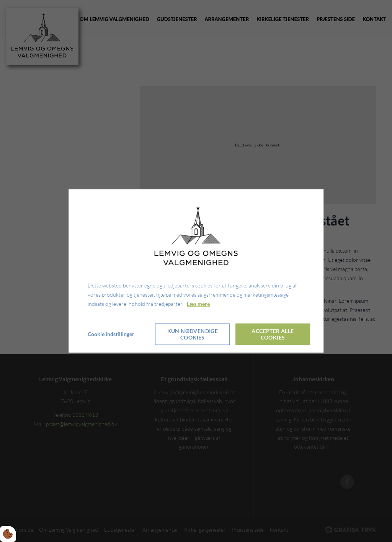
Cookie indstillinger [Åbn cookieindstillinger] (111, 334)
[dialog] (196, 271)
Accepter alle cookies (273, 335)
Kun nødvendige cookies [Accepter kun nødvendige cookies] (193, 335)
